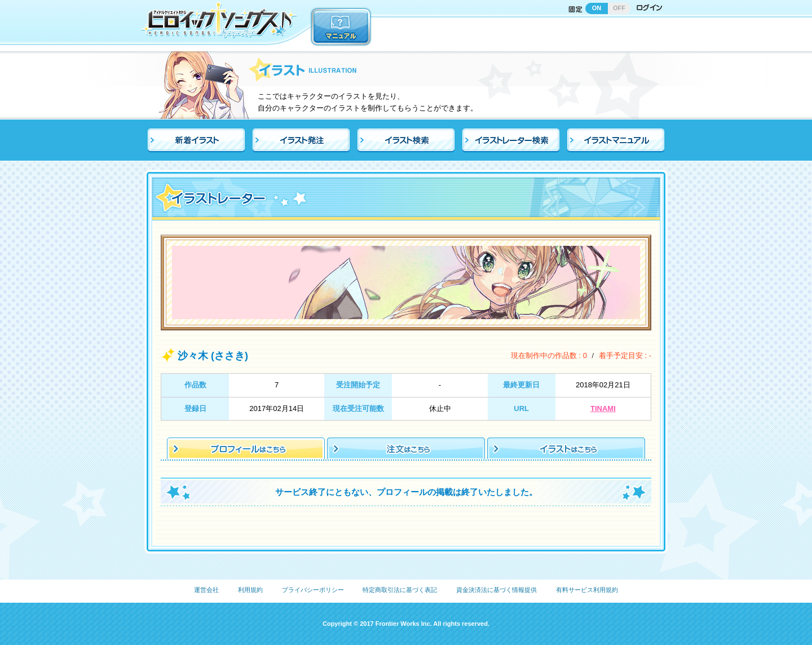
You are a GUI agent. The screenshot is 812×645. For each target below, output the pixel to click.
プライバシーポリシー (313, 590)
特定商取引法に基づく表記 (400, 590)
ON (597, 8)
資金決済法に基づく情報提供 (497, 590)
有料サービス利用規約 (587, 590)
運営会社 (206, 590)
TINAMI (603, 408)
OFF (619, 8)
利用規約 (250, 590)
